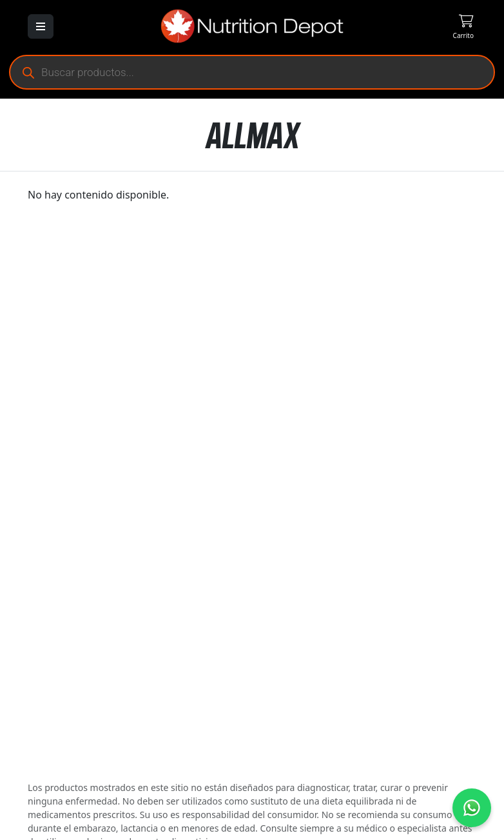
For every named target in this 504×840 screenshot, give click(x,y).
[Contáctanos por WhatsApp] (472, 808)
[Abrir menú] (41, 26)
